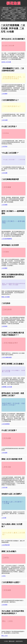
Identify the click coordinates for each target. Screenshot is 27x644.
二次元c (4, 576)
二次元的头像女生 (18, 8)
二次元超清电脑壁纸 (7, 239)
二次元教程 (4, 268)
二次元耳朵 (4, 146)
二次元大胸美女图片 (7, 357)
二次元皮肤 (4, 453)
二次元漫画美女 (11, 14)
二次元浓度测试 (6, 424)
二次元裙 (4, 518)
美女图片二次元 (20, 11)
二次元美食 (7, 15)
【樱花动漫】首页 (7, 8)
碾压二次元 (16, 18)
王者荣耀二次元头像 (7, 387)
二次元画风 (13, 17)
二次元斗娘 (4, 487)
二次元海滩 (4, 205)
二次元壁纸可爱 (6, 545)
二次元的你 (4, 326)
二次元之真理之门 (10, 11)
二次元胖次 (5, 12)
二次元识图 (4, 173)
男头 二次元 (5, 636)
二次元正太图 (14, 9)
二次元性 (23, 15)
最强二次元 (6, 17)
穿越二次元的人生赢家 (16, 12)
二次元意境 (4, 605)
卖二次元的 (15, 15)
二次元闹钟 (4, 94)
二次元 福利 (5, 120)
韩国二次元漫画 (6, 297)
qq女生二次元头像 (6, 62)
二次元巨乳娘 (8, 18)
